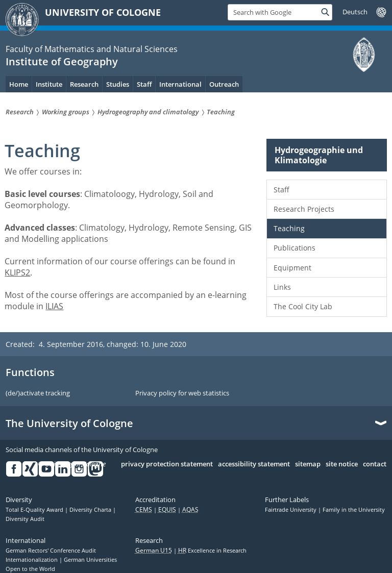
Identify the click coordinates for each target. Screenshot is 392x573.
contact (375, 464)
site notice (342, 464)
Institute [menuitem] (49, 84)
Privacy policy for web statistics (182, 393)
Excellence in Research (212, 551)
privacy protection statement (167, 464)
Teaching (289, 228)
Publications (295, 248)
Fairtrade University (291, 510)
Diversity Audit (25, 519)
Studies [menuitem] (118, 84)
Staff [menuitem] (144, 84)
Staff (281, 190)
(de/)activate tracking (38, 393)
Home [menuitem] (19, 84)
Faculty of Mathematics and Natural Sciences (92, 49)
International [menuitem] (180, 84)
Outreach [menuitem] (224, 84)
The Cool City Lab (303, 306)
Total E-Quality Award (35, 510)
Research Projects (304, 209)
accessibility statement (254, 464)
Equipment (292, 268)
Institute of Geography (62, 61)
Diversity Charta (91, 510)
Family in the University (354, 510)
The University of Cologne (69, 423)
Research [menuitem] (84, 84)
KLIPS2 (17, 272)
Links (282, 287)
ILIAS (54, 306)
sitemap (308, 464)
